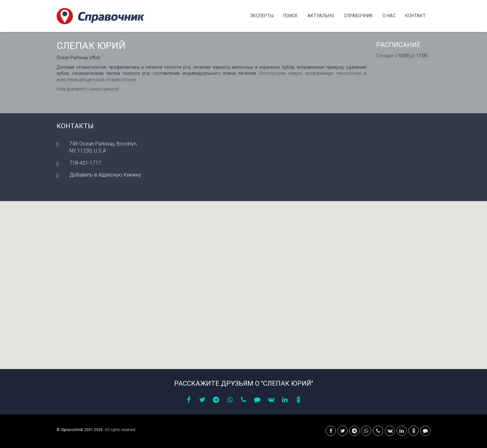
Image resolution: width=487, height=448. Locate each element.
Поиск (290, 16)
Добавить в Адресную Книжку (105, 175)
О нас (389, 16)
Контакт (415, 16)
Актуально (321, 16)
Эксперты (262, 16)
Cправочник (358, 16)
